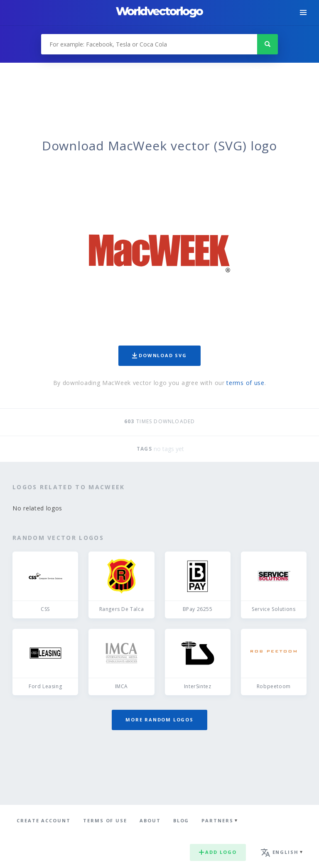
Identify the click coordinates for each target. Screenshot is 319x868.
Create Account (44, 820)
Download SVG (159, 355)
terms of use (245, 383)
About (150, 820)
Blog (181, 820)
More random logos (159, 720)
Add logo (218, 852)
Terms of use (105, 820)
